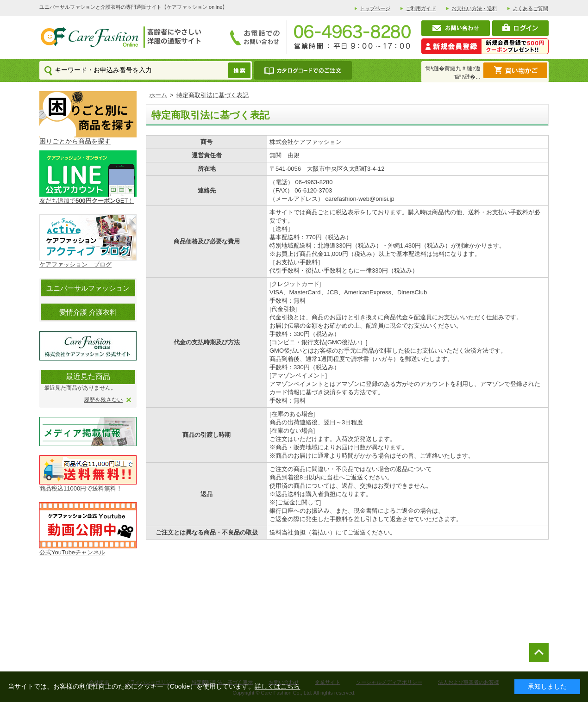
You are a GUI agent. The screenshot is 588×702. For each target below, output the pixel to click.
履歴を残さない (103, 400)
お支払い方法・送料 (474, 8)
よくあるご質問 (530, 8)
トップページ (375, 8)
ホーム (158, 95)
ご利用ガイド (421, 8)
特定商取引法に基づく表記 (213, 95)
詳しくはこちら (277, 686)
